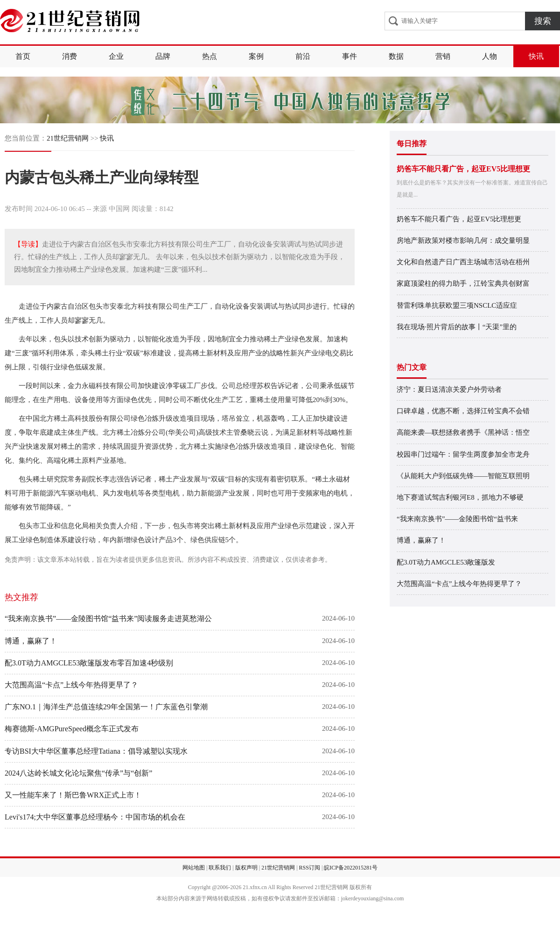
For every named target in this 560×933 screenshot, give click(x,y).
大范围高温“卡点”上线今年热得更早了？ (71, 685)
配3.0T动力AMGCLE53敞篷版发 (446, 562)
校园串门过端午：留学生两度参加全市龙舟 (463, 454)
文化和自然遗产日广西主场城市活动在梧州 (463, 262)
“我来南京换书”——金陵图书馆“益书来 (457, 519)
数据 (396, 56)
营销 (443, 56)
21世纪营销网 (68, 138)
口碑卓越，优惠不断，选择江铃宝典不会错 (463, 411)
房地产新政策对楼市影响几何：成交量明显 (463, 240)
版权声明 (246, 868)
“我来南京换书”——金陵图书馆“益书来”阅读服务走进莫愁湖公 (108, 618)
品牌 (163, 56)
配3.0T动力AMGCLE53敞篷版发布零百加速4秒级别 (89, 663)
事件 (350, 56)
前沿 (303, 56)
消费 (70, 56)
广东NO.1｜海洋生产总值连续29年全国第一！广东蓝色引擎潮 (106, 707)
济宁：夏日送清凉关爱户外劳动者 (449, 389)
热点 (210, 56)
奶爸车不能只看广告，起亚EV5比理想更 (463, 169)
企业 (116, 56)
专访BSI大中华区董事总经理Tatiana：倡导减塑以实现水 (96, 751)
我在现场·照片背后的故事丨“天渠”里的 (457, 327)
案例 (256, 56)
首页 (23, 56)
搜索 (543, 21)
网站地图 (194, 868)
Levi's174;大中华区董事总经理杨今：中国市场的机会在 (95, 817)
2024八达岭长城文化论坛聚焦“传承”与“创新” (78, 773)
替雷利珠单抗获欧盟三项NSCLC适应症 (457, 305)
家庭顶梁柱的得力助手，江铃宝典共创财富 (463, 283)
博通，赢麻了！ (31, 641)
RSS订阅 (310, 868)
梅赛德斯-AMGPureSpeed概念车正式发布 (72, 729)
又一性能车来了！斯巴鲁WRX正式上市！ (73, 795)
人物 (490, 56)
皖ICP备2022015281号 (351, 868)
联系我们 (220, 868)
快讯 (536, 56)
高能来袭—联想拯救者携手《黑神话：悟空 (463, 432)
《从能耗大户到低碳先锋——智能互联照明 (463, 476)
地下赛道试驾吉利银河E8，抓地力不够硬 (460, 497)
